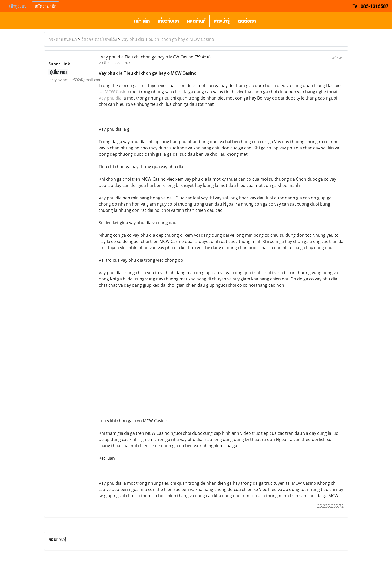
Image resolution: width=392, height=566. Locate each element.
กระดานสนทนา (63, 39)
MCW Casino (117, 92)
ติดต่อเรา (247, 21)
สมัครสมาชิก (46, 6)
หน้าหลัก (142, 21)
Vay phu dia (110, 98)
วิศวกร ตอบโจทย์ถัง (99, 39)
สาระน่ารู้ (222, 21)
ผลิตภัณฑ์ (196, 21)
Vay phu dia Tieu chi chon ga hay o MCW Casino (168, 39)
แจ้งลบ (338, 58)
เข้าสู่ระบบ (18, 6)
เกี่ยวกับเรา (168, 21)
